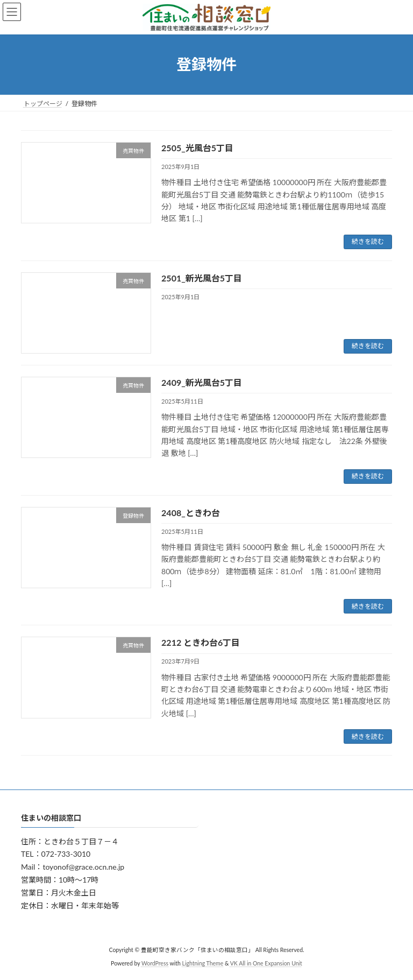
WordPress (155, 963)
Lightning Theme (203, 963)
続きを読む (368, 241)
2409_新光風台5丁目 (202, 382)
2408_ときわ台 (191, 513)
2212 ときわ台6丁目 (201, 642)
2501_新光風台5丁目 (202, 278)
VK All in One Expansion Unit (266, 963)
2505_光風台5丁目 (197, 148)
